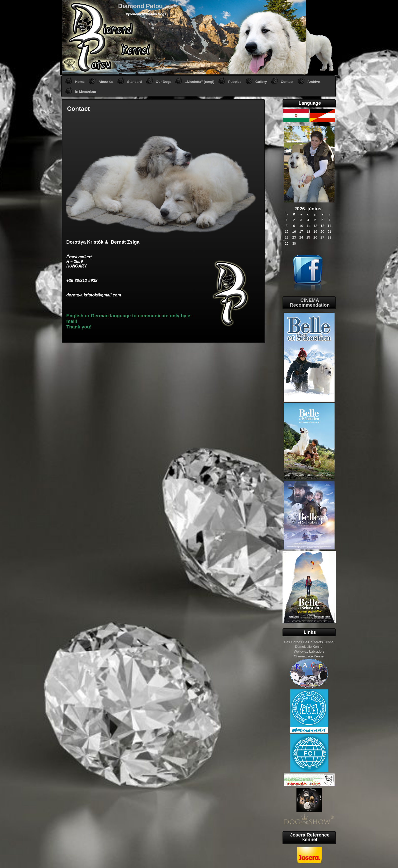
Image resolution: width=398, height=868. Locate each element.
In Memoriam (86, 92)
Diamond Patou (140, 6)
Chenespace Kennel (309, 656)
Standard (135, 82)
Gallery (261, 82)
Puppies (235, 82)
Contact (287, 82)
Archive (314, 82)
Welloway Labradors (309, 651)
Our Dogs (164, 82)
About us (106, 82)
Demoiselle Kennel (309, 647)
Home (80, 82)
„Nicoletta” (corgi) (200, 82)
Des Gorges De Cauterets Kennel (309, 642)
